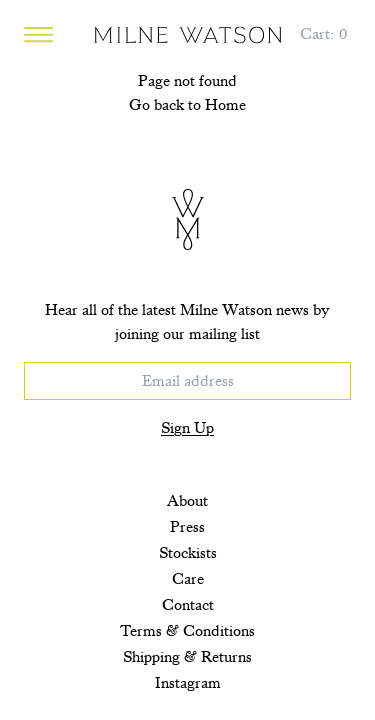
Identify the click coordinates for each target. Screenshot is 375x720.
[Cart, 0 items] (323, 34)
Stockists (188, 553)
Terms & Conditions (187, 631)
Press (187, 527)
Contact (188, 605)
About (187, 501)
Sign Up (187, 428)
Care (188, 579)
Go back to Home (187, 105)
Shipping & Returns (187, 657)
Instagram (188, 683)
